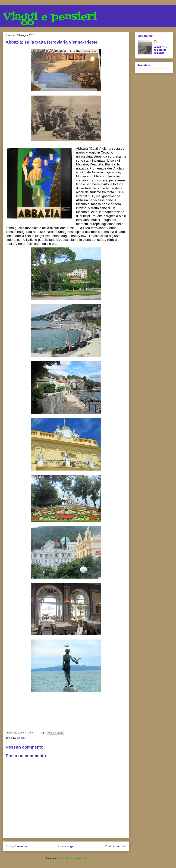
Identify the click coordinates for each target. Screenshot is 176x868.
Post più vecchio (116, 846)
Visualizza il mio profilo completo (161, 50)
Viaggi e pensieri (50, 17)
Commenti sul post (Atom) (71, 858)
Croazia (21, 738)
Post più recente (16, 846)
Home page (66, 846)
